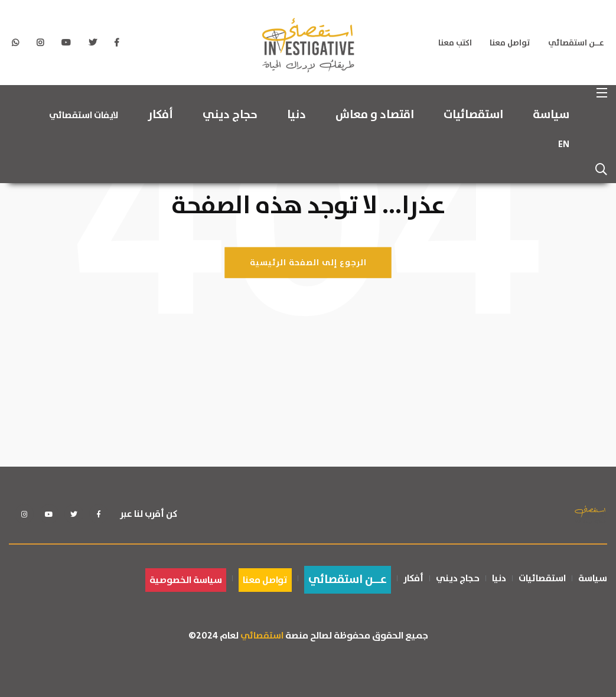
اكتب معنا (455, 43)
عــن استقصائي (576, 43)
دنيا (296, 115)
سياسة (551, 115)
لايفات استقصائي (84, 115)
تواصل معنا (510, 43)
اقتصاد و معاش (375, 115)
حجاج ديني (230, 115)
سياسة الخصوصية (186, 580)
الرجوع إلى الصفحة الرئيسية (308, 262)
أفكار (160, 115)
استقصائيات (473, 115)
